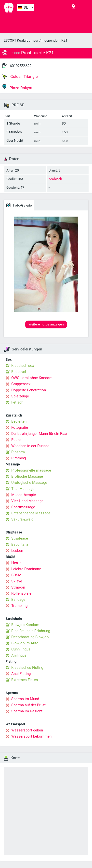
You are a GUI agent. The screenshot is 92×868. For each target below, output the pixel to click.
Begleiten (19, 421)
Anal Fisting (21, 674)
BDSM (16, 575)
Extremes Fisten (25, 680)
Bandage (18, 600)
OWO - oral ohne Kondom (32, 378)
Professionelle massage (31, 470)
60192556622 (21, 66)
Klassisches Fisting (27, 668)
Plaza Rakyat (17, 87)
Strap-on (18, 587)
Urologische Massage (29, 483)
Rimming (19, 458)
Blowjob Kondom (25, 625)
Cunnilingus (21, 649)
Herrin (16, 563)
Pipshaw (18, 452)
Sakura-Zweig (22, 519)
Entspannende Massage (31, 513)
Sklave (17, 581)
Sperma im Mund (25, 699)
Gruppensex (21, 384)
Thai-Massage (23, 489)
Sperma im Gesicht (27, 711)
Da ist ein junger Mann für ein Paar (39, 434)
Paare (16, 440)
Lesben (17, 551)
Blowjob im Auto (25, 643)
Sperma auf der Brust (28, 705)
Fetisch (17, 402)
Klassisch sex (23, 366)
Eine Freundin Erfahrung (31, 631)
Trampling (19, 606)
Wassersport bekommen (31, 736)
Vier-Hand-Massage (27, 501)
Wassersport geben (27, 730)
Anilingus (19, 655)
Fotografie (20, 428)
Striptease (20, 538)
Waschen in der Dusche (30, 446)
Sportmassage (23, 507)
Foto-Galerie (19, 205)
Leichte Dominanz (26, 569)
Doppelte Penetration (29, 390)
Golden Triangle (20, 77)
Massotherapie (24, 495)
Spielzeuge (20, 396)
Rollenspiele (21, 593)
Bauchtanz (20, 544)
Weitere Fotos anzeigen (46, 324)
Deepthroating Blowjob (30, 637)
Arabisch (55, 179)
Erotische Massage (27, 476)
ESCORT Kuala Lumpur (21, 40)
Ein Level (19, 372)
